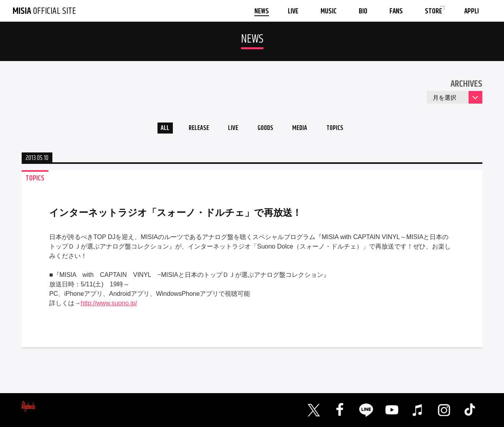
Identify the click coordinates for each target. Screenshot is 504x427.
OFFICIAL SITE (44, 11)
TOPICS (343, 129)
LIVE (231, 129)
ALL (156, 129)
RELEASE (193, 129)
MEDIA (305, 129)
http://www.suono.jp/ (109, 305)
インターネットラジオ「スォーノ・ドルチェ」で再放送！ (175, 215)
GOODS (266, 129)
